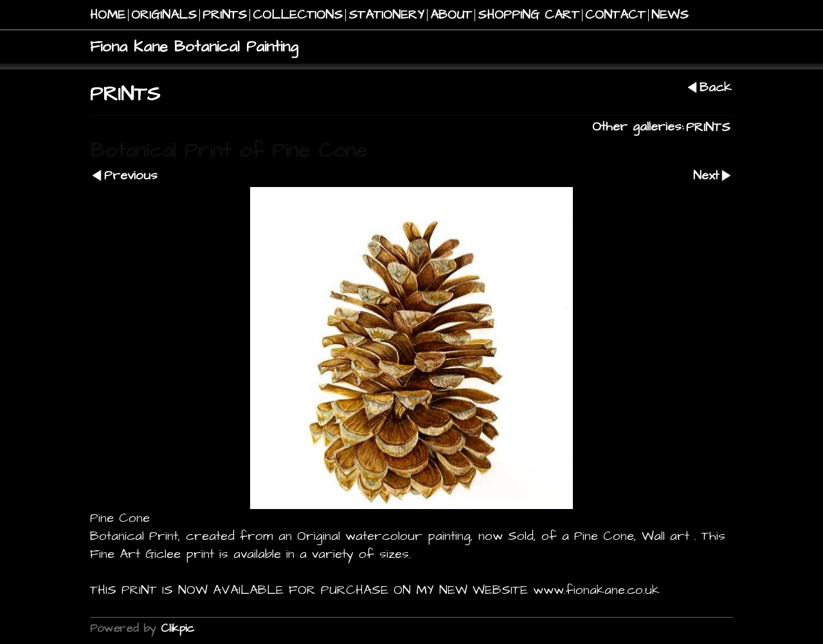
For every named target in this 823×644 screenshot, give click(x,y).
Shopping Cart (529, 15)
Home (108, 15)
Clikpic (177, 628)
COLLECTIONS (298, 15)
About (451, 15)
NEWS (670, 15)
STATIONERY (386, 15)
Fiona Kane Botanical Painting (194, 47)
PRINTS (225, 15)
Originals (164, 15)
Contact (615, 15)
